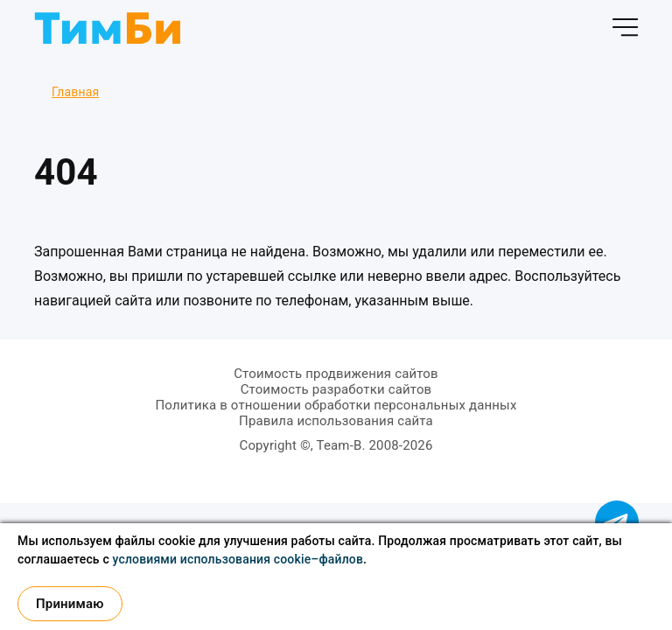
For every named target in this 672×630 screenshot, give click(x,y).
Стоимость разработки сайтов (336, 389)
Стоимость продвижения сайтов (336, 374)
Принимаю (70, 604)
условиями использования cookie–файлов (238, 559)
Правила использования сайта (336, 421)
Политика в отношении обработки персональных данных (336, 405)
